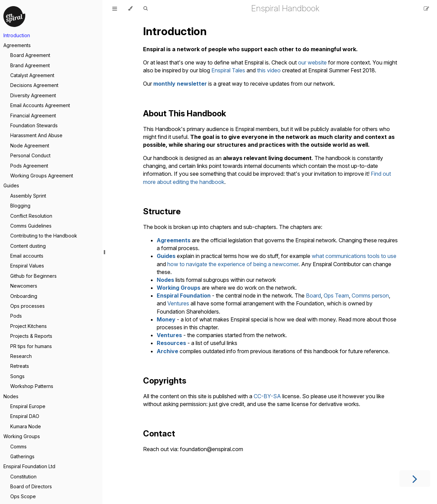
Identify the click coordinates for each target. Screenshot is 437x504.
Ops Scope (23, 496)
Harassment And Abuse (36, 135)
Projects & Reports (31, 336)
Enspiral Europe (28, 406)
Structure (162, 211)
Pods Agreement (29, 166)
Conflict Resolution (31, 216)
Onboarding (24, 296)
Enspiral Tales (228, 70)
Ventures (178, 303)
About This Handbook (185, 113)
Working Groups (22, 436)
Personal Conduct (30, 155)
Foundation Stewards (34, 125)
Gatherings (22, 456)
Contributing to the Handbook (44, 236)
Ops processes (27, 306)
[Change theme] (130, 9)
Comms (18, 447)
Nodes (11, 396)
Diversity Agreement (33, 95)
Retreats (20, 366)
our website (312, 62)
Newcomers (24, 286)
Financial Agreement (33, 116)
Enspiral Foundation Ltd (29, 466)
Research (21, 356)
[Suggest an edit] (426, 9)
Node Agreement (30, 146)
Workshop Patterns (32, 386)
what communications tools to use (354, 256)
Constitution (23, 477)
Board (313, 296)
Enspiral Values (27, 266)
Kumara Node (26, 426)
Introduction (17, 35)
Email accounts (27, 256)
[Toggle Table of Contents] (115, 9)
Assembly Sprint (28, 196)
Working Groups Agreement (42, 176)
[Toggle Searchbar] (145, 9)
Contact (159, 434)
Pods (16, 316)
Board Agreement (30, 55)
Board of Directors (31, 486)
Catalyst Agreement (32, 75)
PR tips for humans (31, 346)
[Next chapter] (415, 479)
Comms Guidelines (31, 226)
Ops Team (336, 296)
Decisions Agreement (34, 85)
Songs (17, 376)
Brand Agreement (30, 65)
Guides (11, 185)
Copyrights (165, 381)
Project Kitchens (29, 326)
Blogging (20, 206)
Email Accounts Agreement (40, 105)
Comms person (370, 296)
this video (269, 70)
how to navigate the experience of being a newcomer (233, 264)
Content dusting (28, 246)
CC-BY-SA (267, 396)
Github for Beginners (33, 276)
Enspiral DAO (25, 416)
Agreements (17, 45)
